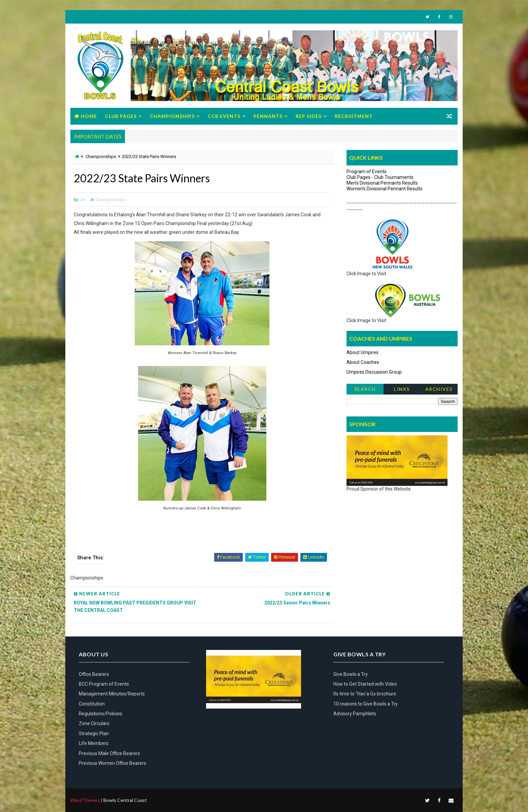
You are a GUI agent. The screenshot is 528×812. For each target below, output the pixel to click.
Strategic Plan (94, 733)
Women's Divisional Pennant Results (385, 189)
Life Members (94, 743)
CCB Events (224, 116)
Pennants (268, 116)
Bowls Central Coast (125, 800)
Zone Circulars (94, 723)
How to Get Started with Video (365, 684)
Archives (439, 389)
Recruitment (354, 116)
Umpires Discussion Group (374, 372)
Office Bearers (94, 674)
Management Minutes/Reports (112, 694)
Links (402, 389)
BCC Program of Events (104, 684)
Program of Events (367, 171)
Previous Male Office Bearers (109, 753)
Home (89, 116)
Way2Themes (85, 800)
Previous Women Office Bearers (112, 763)
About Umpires (362, 352)
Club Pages (121, 116)
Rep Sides (309, 116)
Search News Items (365, 390)
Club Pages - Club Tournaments (380, 177)
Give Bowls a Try (351, 674)
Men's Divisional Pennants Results (382, 183)
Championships (172, 116)
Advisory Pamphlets (355, 714)
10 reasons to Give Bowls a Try (366, 704)
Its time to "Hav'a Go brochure (365, 694)
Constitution (92, 704)
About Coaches (363, 362)
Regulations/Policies (101, 714)
